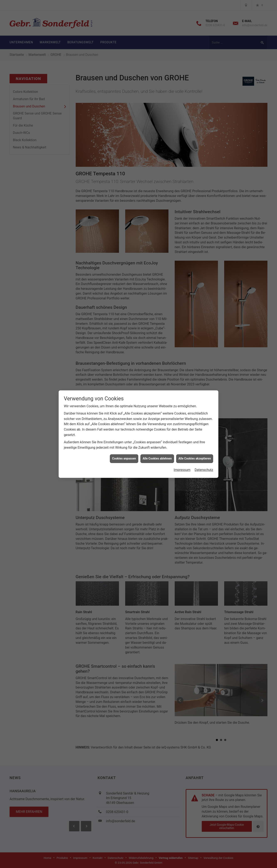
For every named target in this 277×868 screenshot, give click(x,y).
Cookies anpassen (124, 458)
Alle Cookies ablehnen (157, 458)
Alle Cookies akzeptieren (195, 458)
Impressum (182, 470)
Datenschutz (204, 470)
